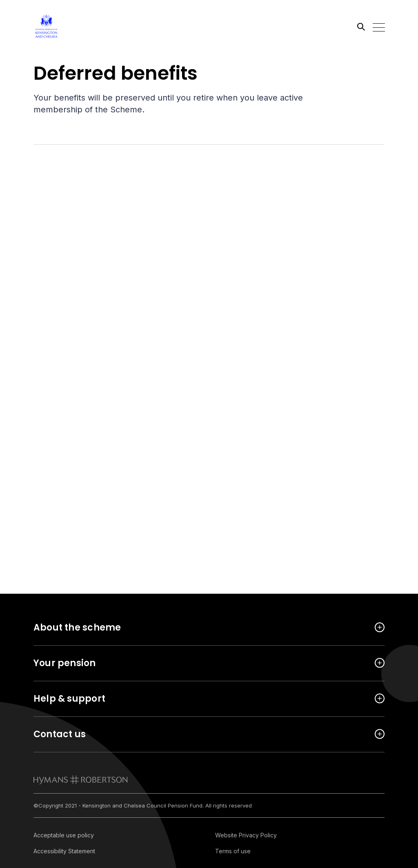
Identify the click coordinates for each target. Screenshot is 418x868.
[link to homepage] (81, 780)
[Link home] (70, 27)
